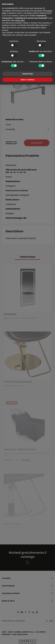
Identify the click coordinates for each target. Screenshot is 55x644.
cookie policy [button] (20, 20)
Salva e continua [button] (27, 80)
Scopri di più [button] (28, 74)
